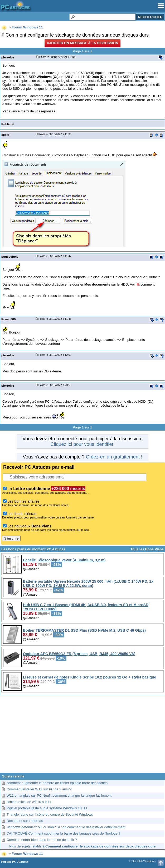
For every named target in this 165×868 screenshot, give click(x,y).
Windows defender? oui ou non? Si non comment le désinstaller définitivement (66, 827)
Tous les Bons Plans (147, 549)
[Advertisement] (82, 736)
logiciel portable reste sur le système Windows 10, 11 (47, 808)
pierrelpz (8, 57)
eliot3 (5, 135)
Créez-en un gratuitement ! (114, 457)
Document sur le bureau (25, 821)
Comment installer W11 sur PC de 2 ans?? (39, 789)
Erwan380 (8, 319)
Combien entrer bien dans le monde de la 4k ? (42, 840)
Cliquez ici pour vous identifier (82, 444)
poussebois (10, 256)
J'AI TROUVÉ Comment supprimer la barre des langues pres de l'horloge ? (64, 833)
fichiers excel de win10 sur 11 (29, 802)
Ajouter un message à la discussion (82, 43)
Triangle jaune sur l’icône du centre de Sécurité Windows (50, 814)
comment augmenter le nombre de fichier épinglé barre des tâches (57, 783)
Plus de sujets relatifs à (82, 846)
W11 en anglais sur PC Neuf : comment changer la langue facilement (59, 795)
